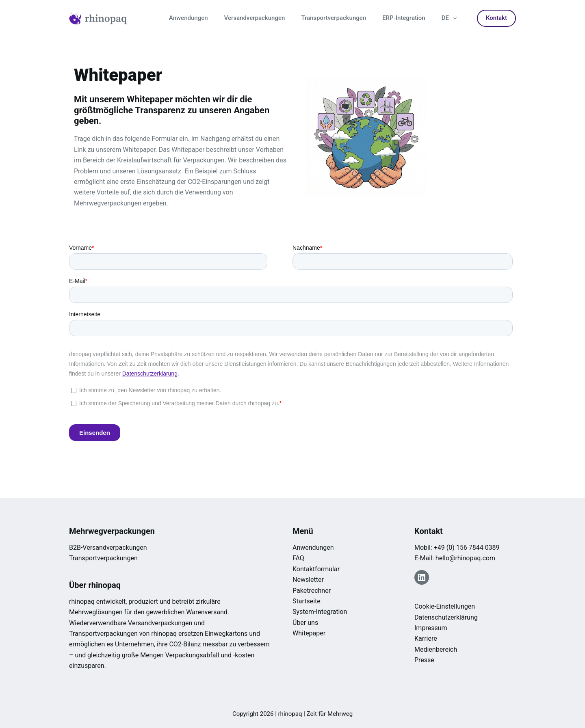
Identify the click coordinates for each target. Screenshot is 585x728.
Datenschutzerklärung (446, 617)
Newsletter (308, 580)
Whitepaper (309, 633)
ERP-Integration (404, 18)
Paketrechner (312, 591)
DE (451, 18)
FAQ (298, 558)
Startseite (307, 601)
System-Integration (320, 612)
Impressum (431, 628)
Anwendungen (188, 18)
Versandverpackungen (255, 18)
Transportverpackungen (334, 18)
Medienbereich (436, 649)
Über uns (305, 623)
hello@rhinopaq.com (465, 558)
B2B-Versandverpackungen (108, 548)
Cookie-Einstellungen (445, 606)
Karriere (426, 638)
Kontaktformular (316, 569)
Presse (424, 660)
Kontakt (496, 18)
